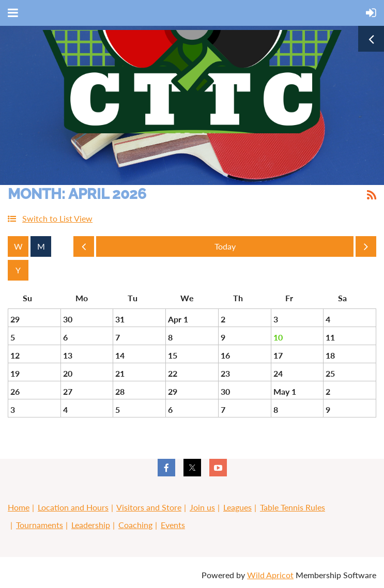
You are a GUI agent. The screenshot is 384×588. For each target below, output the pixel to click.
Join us (202, 507)
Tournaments (40, 525)
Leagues (237, 507)
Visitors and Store (149, 507)
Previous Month (84, 249)
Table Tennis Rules (293, 507)
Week (18, 246)
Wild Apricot (270, 575)
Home (19, 507)
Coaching (135, 525)
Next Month (366, 249)
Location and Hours (73, 507)
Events (173, 525)
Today (225, 246)
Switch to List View (57, 218)
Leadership (91, 525)
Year (18, 270)
